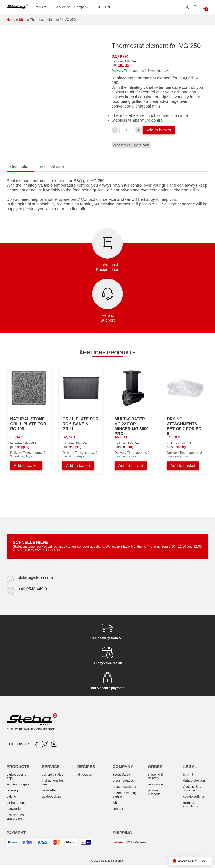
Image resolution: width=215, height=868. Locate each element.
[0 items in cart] (204, 7)
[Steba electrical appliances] (17, 7)
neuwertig (14, 809)
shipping (125, 65)
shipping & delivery (156, 776)
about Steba (121, 774)
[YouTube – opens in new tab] (54, 744)
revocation (156, 784)
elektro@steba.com (35, 578)
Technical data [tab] (51, 166)
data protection (194, 781)
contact (118, 809)
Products (42, 7)
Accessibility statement (192, 789)
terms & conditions (191, 804)
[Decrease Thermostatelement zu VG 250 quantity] (115, 130)
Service (62, 7)
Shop (22, 20)
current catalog (53, 774)
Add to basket (159, 130)
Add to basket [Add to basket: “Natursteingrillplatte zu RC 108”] (26, 466)
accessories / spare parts (132, 145)
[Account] (187, 7)
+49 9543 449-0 (33, 589)
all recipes (84, 774)
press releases (123, 781)
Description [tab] (20, 166)
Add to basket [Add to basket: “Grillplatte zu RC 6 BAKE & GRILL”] (78, 466)
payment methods (154, 792)
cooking (12, 790)
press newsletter (125, 787)
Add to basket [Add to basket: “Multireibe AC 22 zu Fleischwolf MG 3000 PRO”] (131, 466)
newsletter (49, 790)
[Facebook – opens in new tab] (36, 744)
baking (11, 796)
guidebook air (52, 796)
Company (83, 7)
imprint (188, 774)
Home (11, 20)
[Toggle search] (196, 7)
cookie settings (194, 796)
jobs (116, 803)
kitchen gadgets (18, 784)
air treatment (16, 803)
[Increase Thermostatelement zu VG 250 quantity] (138, 130)
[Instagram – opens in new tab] (45, 744)
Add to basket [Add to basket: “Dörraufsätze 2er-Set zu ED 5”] (183, 466)
